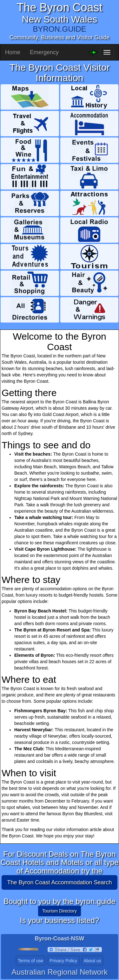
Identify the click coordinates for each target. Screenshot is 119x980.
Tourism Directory (60, 911)
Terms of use (30, 961)
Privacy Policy (63, 961)
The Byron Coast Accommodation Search (59, 882)
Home (13, 52)
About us (92, 961)
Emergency (44, 52)
